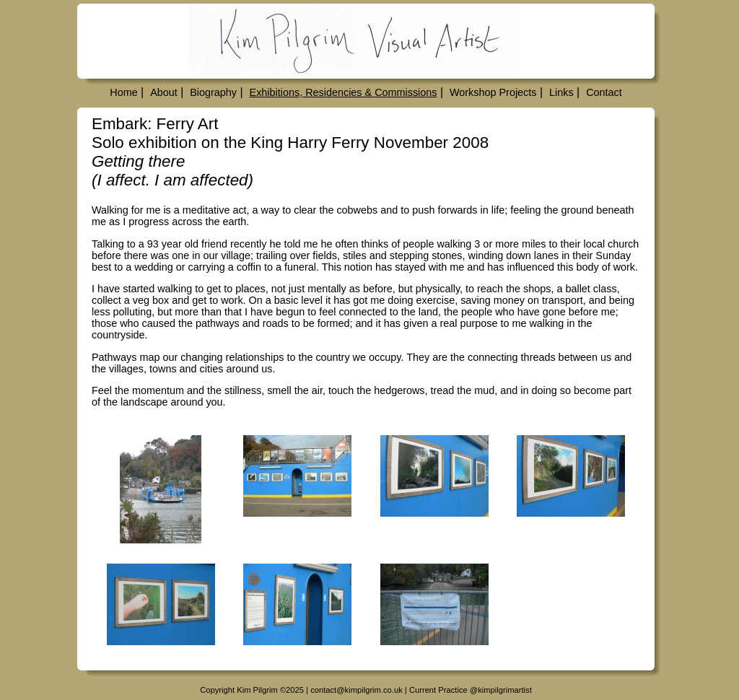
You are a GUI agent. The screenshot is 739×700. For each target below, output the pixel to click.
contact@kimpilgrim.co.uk (357, 690)
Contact (604, 92)
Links (561, 92)
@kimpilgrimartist (501, 690)
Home (123, 92)
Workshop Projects (493, 92)
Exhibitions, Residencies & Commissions (344, 92)
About (164, 92)
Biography (213, 92)
